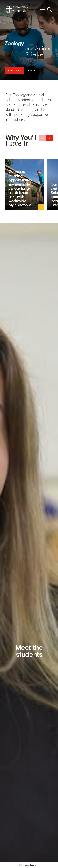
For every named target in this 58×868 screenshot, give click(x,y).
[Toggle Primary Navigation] (43, 9)
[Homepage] (17, 9)
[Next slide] (49, 138)
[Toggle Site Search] (49, 9)
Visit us (32, 70)
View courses (15, 70)
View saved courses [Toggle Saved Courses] (29, 865)
